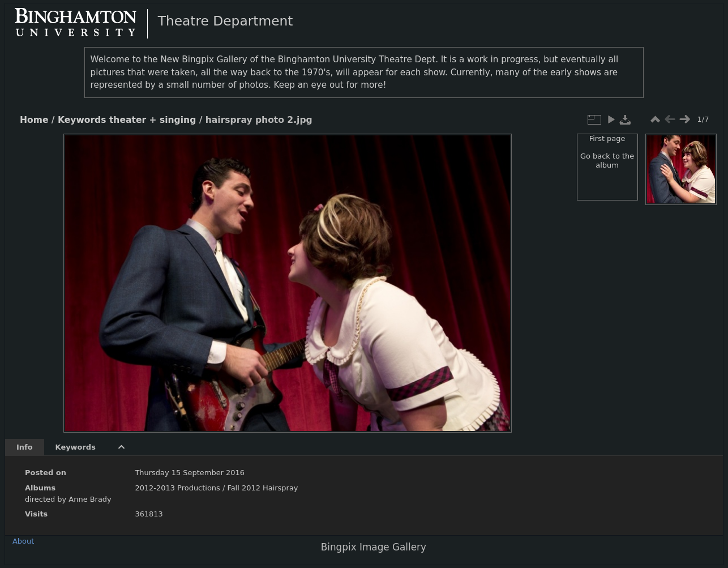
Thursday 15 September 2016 (190, 473)
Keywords (82, 120)
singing (178, 120)
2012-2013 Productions (177, 488)
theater (128, 120)
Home (34, 120)
